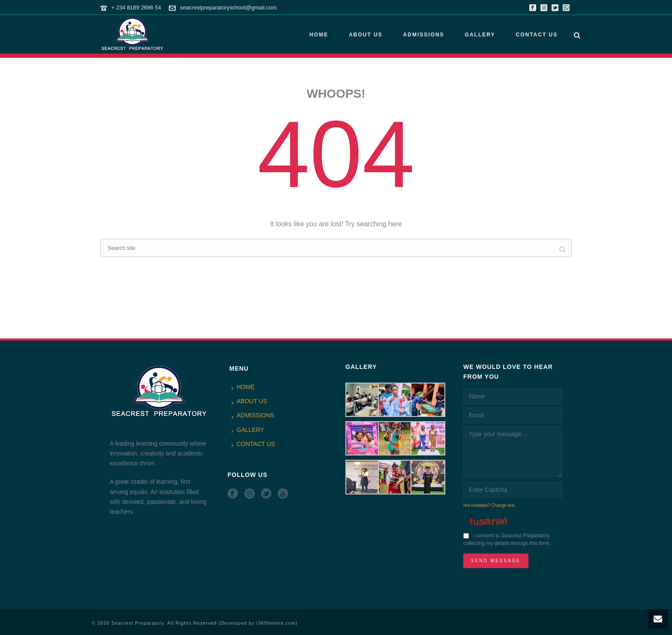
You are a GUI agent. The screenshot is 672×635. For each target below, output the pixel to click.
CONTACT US (537, 35)
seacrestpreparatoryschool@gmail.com (228, 7)
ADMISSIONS (424, 35)
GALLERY (480, 35)
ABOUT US (366, 35)
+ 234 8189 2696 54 (136, 7)
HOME (319, 35)
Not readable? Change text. (489, 505)
